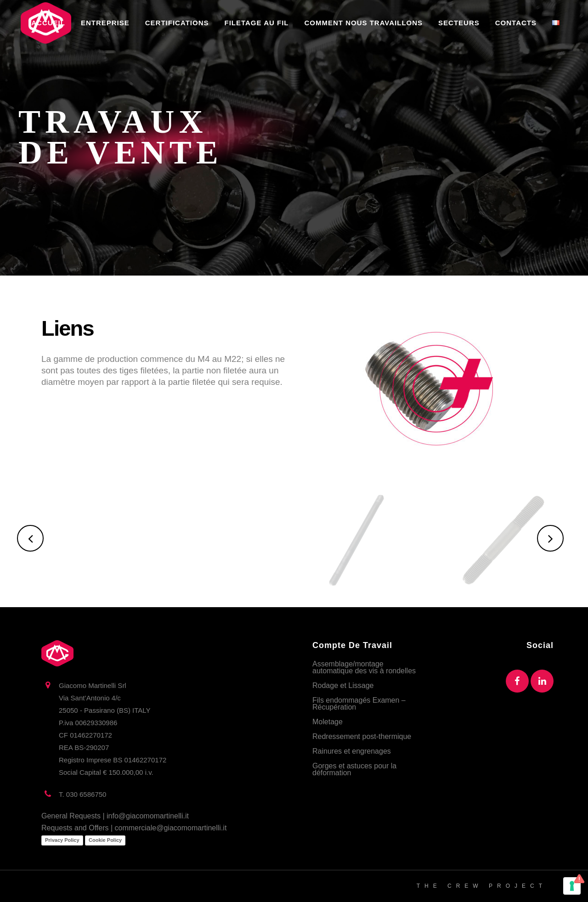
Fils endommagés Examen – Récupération (359, 704)
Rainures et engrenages (352, 751)
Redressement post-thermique (362, 736)
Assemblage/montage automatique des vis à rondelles (364, 667)
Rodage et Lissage (343, 685)
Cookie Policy (105, 840)
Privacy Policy (62, 840)
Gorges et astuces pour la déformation (354, 769)
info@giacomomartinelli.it (148, 816)
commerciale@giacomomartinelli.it (171, 828)
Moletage (328, 722)
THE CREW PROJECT (482, 886)
